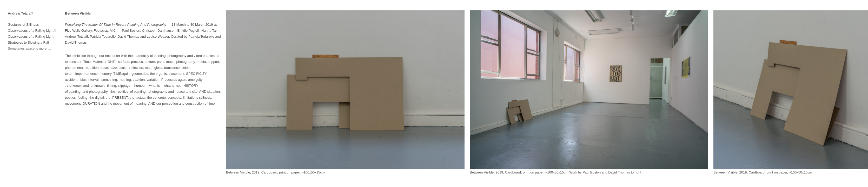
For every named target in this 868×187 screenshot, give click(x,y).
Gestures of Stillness (23, 25)
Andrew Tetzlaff (20, 13)
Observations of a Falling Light (31, 36)
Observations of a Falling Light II (32, 31)
